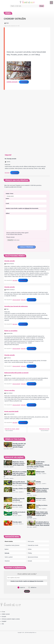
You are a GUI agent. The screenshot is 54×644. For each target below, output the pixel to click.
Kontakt (30, 561)
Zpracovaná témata (33, 557)
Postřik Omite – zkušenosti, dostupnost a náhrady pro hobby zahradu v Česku (38, 464)
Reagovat (15, 173)
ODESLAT (27, 591)
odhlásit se (33, 587)
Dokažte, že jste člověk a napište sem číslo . (22, 208)
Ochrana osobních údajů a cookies (11, 619)
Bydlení (7, 549)
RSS (3, 624)
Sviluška (38, 482)
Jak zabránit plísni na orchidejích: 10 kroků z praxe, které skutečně (43, 524)
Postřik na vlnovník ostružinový (18, 499)
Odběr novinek (6, 614)
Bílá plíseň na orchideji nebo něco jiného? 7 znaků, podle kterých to (15, 474)
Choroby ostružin (10, 261)
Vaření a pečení (9, 557)
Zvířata (30, 549)
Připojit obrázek (10, 237)
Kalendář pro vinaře (33, 545)
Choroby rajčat (17, 522)
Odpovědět (24, 82)
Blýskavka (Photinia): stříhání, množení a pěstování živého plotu (38, 491)
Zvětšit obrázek (12, 82)
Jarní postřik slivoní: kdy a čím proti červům (20, 483)
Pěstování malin (41, 499)
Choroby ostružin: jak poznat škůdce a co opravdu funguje (19, 445)
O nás (3, 612)
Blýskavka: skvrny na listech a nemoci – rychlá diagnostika (19, 463)
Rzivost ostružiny (10, 390)
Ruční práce (31, 541)
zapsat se (22, 587)
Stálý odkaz (7, 173)
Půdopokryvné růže (44, 429)
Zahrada (7, 553)
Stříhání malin (40, 472)
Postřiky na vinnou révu (42, 506)
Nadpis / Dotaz (10, 193)
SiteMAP (4, 621)
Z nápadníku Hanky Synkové (12, 545)
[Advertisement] (27, 37)
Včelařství (7, 561)
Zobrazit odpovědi (16, 300)
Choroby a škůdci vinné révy (20, 489)
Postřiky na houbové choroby (19, 513)
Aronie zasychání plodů (11, 411)
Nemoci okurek (17, 505)
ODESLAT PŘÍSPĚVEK (27, 247)
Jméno (7, 198)
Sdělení (8, 213)
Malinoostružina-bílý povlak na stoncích (16, 373)
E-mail (7, 203)
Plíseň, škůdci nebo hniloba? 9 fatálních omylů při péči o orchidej (37, 515)
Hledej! (42, 6)
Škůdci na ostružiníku (11, 331)
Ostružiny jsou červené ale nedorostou (16, 306)
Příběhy (30, 553)
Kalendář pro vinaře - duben (12, 429)
